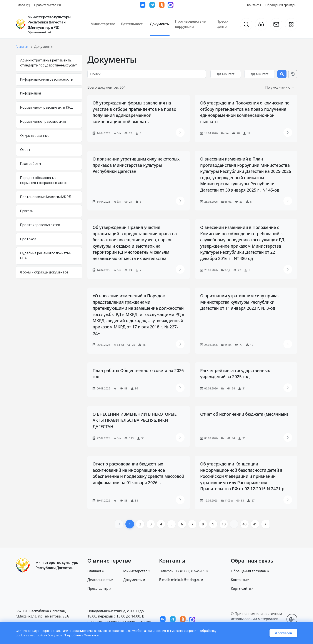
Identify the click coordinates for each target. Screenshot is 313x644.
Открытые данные (35, 136)
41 (255, 524)
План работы (31, 164)
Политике (91, 635)
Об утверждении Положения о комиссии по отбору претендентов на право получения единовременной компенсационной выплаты (245, 112)
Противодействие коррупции (190, 24)
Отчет (25, 150)
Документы (160, 24)
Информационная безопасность (47, 79)
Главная (22, 46)
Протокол (28, 239)
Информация (31, 93)
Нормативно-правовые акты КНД (47, 107)
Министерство (103, 24)
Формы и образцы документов (44, 272)
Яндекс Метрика (81, 631)
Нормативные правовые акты (43, 122)
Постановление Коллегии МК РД (46, 197)
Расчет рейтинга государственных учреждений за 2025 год (235, 374)
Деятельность (132, 24)
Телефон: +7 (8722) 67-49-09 (184, 571)
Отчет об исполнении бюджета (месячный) (244, 414)
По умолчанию (278, 87)
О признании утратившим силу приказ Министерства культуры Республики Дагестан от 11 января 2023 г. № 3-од (240, 302)
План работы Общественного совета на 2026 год (138, 374)
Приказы (27, 211)
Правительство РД (48, 5)
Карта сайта (242, 588)
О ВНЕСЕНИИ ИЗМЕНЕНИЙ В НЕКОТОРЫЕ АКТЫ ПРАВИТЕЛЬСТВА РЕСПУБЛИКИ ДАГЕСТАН (135, 420)
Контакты (254, 5)
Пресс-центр (222, 24)
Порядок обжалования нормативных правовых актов (44, 180)
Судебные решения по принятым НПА (46, 256)
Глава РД (23, 5)
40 (245, 524)
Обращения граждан (281, 5)
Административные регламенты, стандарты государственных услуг (49, 63)
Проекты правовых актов (40, 225)
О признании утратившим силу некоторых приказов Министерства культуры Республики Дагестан (136, 165)
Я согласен (283, 633)
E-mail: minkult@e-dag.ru (181, 580)
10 (224, 524)
